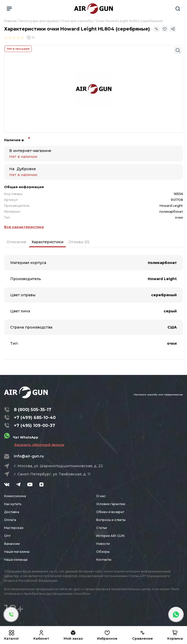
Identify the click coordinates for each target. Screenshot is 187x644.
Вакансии (12, 544)
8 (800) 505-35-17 (33, 410)
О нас (101, 496)
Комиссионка (15, 496)
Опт (7, 536)
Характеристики (47, 242)
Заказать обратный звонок (39, 445)
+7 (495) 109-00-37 (35, 426)
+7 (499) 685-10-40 (35, 418)
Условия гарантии (111, 504)
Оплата (10, 520)
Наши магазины (17, 552)
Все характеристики (24, 227)
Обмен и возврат (110, 512)
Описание (17, 242)
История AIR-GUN (110, 536)
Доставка (12, 512)
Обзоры (103, 552)
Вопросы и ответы (111, 520)
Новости (103, 544)
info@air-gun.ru (29, 456)
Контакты (104, 560)
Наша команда (16, 560)
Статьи (102, 528)
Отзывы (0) (79, 242)
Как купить (13, 504)
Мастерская (14, 528)
